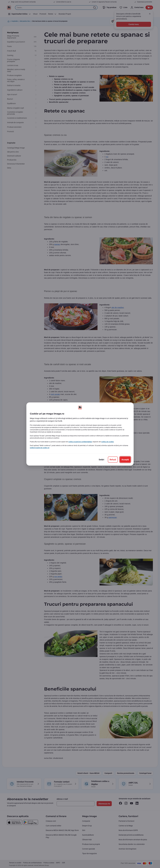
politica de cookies (108, 442)
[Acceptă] (125, 460)
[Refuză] (113, 460)
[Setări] (101, 460)
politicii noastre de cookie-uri (40, 448)
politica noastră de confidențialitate (80, 442)
